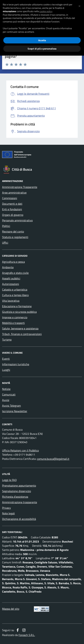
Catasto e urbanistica (15, 290)
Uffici (5, 243)
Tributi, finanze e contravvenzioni (22, 334)
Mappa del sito (11, 609)
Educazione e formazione (17, 306)
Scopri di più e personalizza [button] (42, 49)
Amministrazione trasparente (20, 502)
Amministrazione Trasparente (20, 187)
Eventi (6, 359)
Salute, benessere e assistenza (20, 328)
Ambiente (8, 267)
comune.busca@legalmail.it (53, 459)
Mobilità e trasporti (13, 323)
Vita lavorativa (11, 301)
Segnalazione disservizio (17, 491)
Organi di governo (13, 215)
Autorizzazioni (11, 284)
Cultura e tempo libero (15, 295)
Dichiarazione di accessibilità (19, 519)
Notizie (6, 389)
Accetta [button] (42, 40)
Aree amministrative (14, 193)
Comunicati (9, 394)
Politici (6, 226)
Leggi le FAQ (9, 480)
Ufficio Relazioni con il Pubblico (20, 450)
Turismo (7, 340)
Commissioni (10, 198)
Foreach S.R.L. (27, 635)
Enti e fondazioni (12, 209)
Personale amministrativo (17, 220)
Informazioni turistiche (16, 364)
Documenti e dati (12, 204)
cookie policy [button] (46, 11)
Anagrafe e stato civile (15, 273)
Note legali (8, 513)
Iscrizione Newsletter (15, 411)
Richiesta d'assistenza (15, 497)
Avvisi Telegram (11, 406)
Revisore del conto (13, 231)
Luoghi (6, 370)
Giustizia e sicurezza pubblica (19, 312)
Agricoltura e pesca (13, 262)
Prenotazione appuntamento (19, 486)
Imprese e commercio (15, 317)
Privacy (6, 508)
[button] (79, 6)
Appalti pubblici (11, 278)
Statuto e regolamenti (15, 237)
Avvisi (6, 400)
